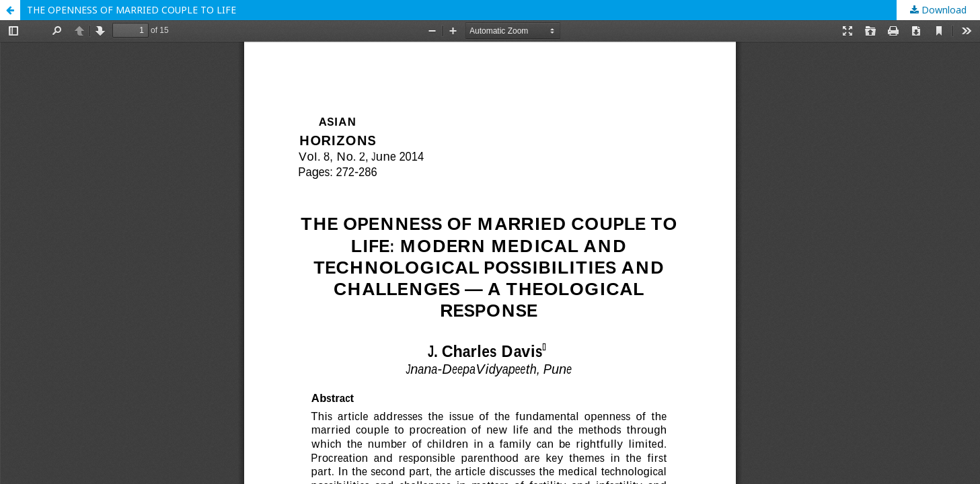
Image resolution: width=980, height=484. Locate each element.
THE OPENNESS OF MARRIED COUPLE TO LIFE (131, 10)
